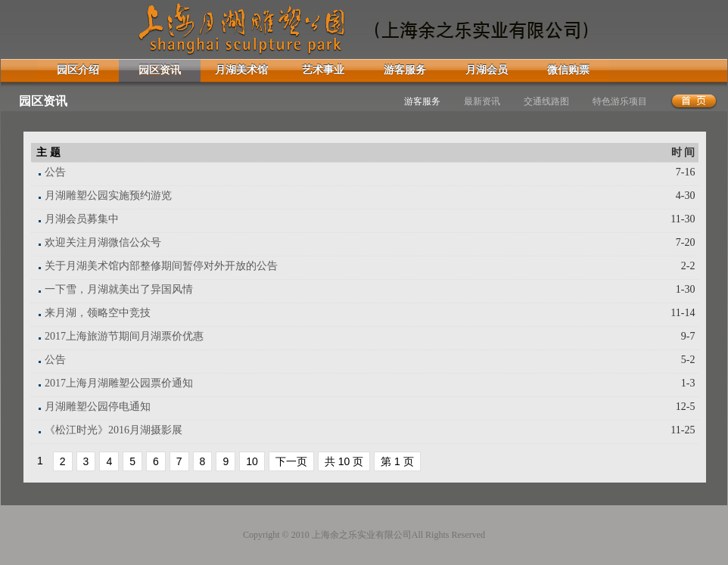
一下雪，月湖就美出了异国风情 (119, 289)
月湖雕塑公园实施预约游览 (108, 196)
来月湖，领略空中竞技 (98, 313)
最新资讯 (482, 101)
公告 (55, 172)
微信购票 (568, 70)
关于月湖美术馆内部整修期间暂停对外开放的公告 (161, 266)
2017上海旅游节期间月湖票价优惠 (124, 336)
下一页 (291, 461)
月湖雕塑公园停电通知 (98, 407)
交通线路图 (546, 101)
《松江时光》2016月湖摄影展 (114, 430)
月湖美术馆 (241, 70)
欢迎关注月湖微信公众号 (103, 242)
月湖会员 (487, 70)
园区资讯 (160, 70)
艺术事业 (323, 70)
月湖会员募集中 (82, 219)
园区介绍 (78, 70)
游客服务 (405, 70)
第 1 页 (397, 461)
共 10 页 (344, 461)
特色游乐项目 (620, 101)
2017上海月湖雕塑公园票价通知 (119, 383)
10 (252, 461)
